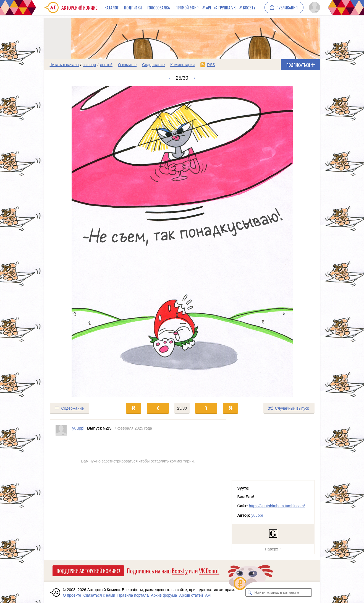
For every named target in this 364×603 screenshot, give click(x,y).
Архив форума (164, 595)
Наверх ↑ (273, 549)
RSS (211, 65)
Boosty (249, 7)
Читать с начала (64, 65)
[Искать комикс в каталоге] (250, 592)
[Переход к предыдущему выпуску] (79, 242)
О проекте (72, 595)
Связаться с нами (99, 595)
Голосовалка (159, 7)
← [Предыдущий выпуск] (171, 78)
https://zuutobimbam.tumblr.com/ (277, 506)
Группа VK (227, 7)
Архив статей (191, 595)
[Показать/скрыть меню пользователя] (314, 7)
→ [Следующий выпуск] (193, 78)
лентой (106, 65)
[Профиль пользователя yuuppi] (61, 431)
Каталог (112, 7)
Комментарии (182, 65)
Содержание (153, 65)
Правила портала (133, 595)
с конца (89, 65)
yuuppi (257, 515)
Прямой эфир (187, 7)
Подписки (133, 7)
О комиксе (127, 65)
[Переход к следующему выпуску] (182, 242)
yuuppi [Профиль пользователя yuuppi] (78, 428)
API (208, 7)
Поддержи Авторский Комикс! (88, 571)
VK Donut (209, 570)
